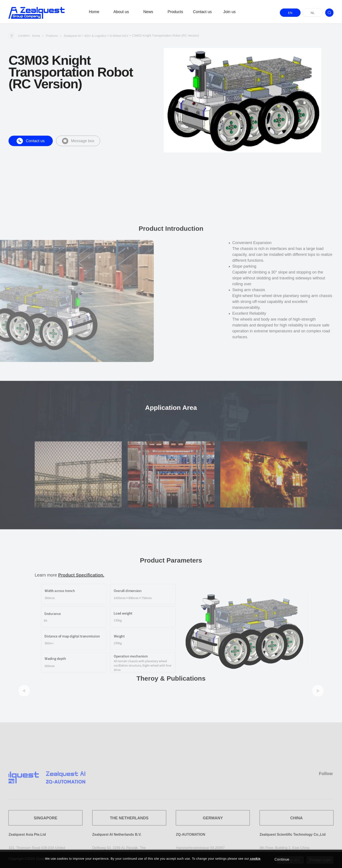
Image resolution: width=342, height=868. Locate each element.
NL (313, 13)
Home (94, 12)
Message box (78, 146)
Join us (229, 12)
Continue (282, 859)
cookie (255, 859)
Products (175, 12)
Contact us (202, 12)
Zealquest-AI (72, 37)
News (148, 12)
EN (290, 13)
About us (121, 12)
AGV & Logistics (95, 37)
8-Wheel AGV (119, 37)
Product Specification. (81, 656)
